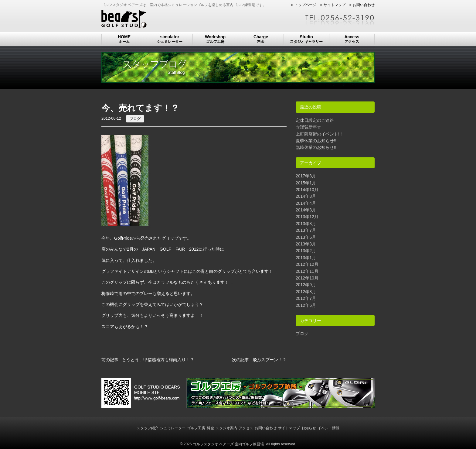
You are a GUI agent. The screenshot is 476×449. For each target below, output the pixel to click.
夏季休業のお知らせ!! (316, 141)
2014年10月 (307, 190)
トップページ (305, 5)
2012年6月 (306, 305)
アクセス (246, 428)
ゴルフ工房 (196, 428)
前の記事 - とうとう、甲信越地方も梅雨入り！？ (148, 360)
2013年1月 (306, 258)
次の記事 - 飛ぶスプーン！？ (259, 360)
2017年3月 (306, 176)
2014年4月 (306, 203)
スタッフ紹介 (148, 428)
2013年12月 (307, 217)
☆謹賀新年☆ (308, 127)
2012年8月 (306, 292)
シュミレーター (173, 428)
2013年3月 (306, 244)
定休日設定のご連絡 (315, 120)
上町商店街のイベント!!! (319, 134)
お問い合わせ (364, 5)
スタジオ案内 (226, 428)
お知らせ (309, 428)
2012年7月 (306, 298)
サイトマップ (335, 5)
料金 (210, 428)
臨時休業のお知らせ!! (316, 147)
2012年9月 (306, 285)
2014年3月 (306, 210)
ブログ (135, 119)
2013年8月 (306, 224)
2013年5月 (306, 237)
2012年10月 (307, 278)
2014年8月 (306, 196)
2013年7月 (306, 230)
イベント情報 (328, 428)
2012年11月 (307, 271)
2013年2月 (306, 251)
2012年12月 (307, 264)
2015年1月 (306, 183)
